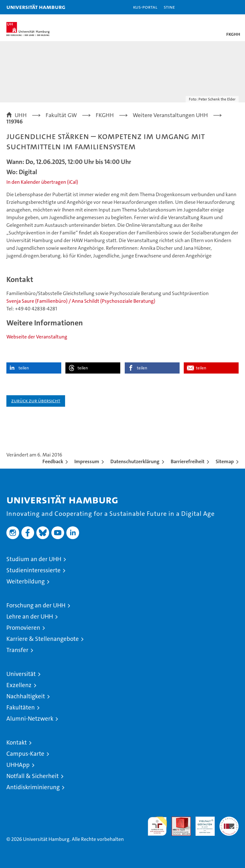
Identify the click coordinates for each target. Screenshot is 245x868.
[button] (220, 7)
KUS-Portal (145, 7)
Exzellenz (19, 685)
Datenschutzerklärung (135, 461)
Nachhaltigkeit (26, 696)
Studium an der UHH (34, 559)
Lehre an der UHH (30, 616)
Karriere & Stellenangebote (43, 639)
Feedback (53, 461)
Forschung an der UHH (36, 605)
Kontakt (17, 742)
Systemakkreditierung (229, 820)
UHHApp (18, 765)
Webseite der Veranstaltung (37, 337)
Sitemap (225, 461)
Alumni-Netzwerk (30, 719)
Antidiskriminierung (33, 787)
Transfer (17, 650)
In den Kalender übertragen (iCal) (42, 182)
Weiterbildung (26, 581)
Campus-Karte (25, 754)
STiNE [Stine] (169, 7)
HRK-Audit (202, 823)
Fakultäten (21, 707)
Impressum (87, 461)
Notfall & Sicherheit (33, 776)
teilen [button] (24, 368)
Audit (178, 820)
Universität (21, 674)
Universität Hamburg (36, 7)
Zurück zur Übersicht (36, 401)
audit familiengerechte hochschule (157, 826)
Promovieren (23, 628)
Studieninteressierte (33, 570)
